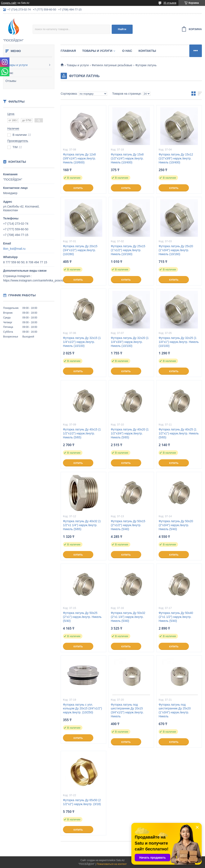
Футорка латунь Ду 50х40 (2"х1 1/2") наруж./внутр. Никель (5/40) (176, 617)
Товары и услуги (17, 65)
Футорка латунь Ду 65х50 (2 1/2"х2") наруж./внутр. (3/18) (82, 802)
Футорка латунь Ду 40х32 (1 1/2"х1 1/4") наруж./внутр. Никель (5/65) (82, 525)
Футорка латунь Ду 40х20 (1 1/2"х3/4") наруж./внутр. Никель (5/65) (130, 433)
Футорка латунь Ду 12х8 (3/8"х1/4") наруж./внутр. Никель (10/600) (79, 158)
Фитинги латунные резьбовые (112, 65)
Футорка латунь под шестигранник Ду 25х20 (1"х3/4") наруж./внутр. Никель (175, 711)
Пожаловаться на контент (112, 864)
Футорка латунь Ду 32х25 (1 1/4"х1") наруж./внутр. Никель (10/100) (179, 342)
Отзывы (11, 81)
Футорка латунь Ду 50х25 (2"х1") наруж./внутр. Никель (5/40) (82, 617)
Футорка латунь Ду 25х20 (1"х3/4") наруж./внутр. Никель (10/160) (176, 250)
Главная (68, 51)
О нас (9, 73)
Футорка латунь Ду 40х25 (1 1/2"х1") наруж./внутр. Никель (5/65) (179, 433)
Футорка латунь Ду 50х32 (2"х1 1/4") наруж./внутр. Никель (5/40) (128, 617)
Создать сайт (9, 3)
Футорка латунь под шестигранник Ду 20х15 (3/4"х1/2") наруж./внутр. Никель (127, 711)
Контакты (147, 51)
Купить (78, 188)
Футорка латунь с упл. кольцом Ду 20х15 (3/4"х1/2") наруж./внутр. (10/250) (82, 709)
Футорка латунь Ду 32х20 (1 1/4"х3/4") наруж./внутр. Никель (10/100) (130, 342)
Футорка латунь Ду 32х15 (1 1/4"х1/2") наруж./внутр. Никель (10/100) (82, 342)
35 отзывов (170, 3)
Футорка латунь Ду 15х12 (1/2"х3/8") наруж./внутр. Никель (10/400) (176, 158)
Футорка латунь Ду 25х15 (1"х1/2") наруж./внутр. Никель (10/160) (128, 250)
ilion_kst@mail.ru (14, 249)
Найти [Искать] (122, 29)
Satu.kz (120, 860)
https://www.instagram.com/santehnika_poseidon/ (35, 280)
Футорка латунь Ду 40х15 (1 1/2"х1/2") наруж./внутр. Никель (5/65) (82, 433)
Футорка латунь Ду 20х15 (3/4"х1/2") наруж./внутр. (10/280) (80, 250)
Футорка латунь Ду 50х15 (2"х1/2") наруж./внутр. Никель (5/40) (128, 525)
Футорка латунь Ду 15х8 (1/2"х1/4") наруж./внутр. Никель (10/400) (127, 158)
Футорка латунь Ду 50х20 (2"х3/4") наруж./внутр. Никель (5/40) (176, 525)
